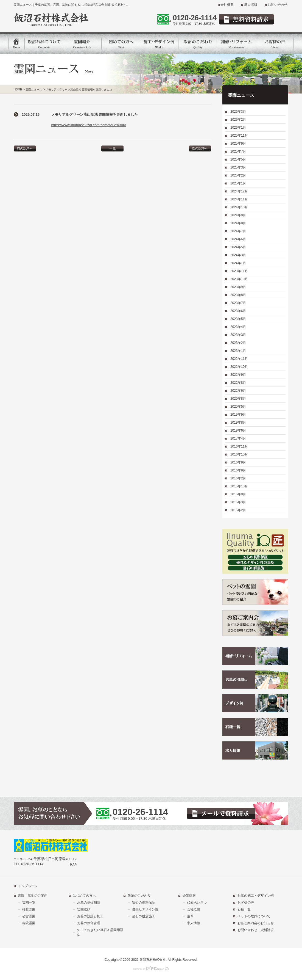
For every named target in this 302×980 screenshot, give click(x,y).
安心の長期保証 (144, 902)
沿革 (190, 916)
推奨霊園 (29, 909)
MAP (73, 865)
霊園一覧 (29, 902)
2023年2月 (238, 343)
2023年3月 (238, 335)
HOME (18, 89)
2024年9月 (238, 215)
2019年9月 (238, 415)
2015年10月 (239, 486)
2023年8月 (238, 295)
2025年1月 (238, 183)
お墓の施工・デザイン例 (256, 896)
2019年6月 (238, 430)
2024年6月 (238, 239)
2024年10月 (239, 207)
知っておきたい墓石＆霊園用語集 (100, 932)
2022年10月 (239, 367)
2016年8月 (238, 470)
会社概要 (227, 5)
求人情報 (251, 5)
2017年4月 (238, 438)
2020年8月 (238, 399)
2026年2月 (238, 120)
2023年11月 (239, 271)
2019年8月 (238, 423)
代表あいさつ (197, 902)
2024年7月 (238, 231)
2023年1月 (238, 351)
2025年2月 (238, 175)
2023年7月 (238, 303)
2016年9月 (238, 462)
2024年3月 (238, 255)
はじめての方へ (84, 896)
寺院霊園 (29, 923)
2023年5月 (238, 319)
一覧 (113, 148)
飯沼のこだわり (139, 896)
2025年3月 (238, 167)
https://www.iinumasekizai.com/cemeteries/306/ (89, 125)
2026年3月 (238, 112)
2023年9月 (238, 287)
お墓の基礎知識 (89, 902)
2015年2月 (238, 510)
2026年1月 (238, 128)
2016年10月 (239, 454)
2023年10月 (239, 279)
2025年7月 (238, 151)
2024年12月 (239, 191)
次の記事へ (200, 148)
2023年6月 (238, 311)
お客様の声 (246, 902)
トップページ (28, 886)
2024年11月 (239, 199)
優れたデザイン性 (145, 909)
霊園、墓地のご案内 (33, 896)
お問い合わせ (278, 5)
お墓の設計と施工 (90, 916)
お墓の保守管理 (89, 923)
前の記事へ (25, 148)
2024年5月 (238, 247)
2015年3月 (238, 502)
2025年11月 (239, 136)
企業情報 (189, 896)
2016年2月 (238, 478)
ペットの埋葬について (254, 916)
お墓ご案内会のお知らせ (256, 923)
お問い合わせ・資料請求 (256, 930)
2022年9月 (238, 375)
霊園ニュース (34, 89)
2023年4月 (238, 327)
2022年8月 (238, 383)
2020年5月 (238, 407)
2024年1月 (238, 263)
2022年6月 (238, 391)
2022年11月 (239, 359)
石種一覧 (244, 909)
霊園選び (84, 909)
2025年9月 (238, 143)
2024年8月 (238, 223)
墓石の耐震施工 (144, 916)
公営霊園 (29, 916)
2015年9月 (238, 494)
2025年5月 (238, 159)
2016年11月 (239, 446)
